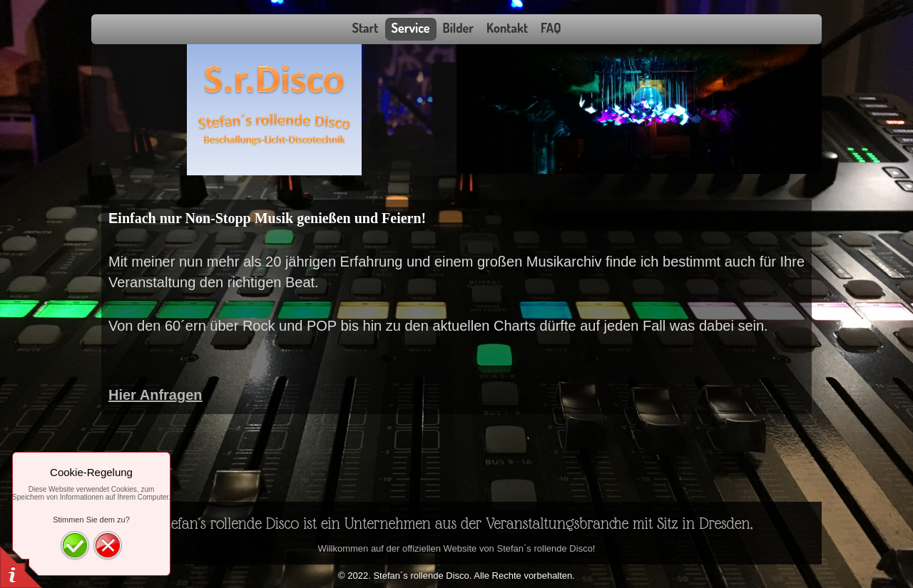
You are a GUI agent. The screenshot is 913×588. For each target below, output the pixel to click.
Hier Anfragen (155, 395)
